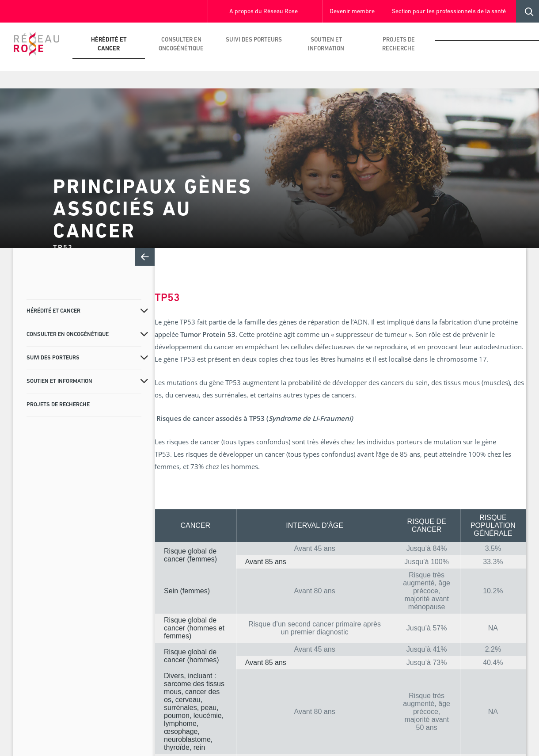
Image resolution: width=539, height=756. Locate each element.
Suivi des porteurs (254, 40)
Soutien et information (326, 44)
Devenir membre (352, 12)
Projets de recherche (399, 44)
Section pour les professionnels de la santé (449, 12)
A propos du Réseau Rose (264, 12)
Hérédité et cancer (109, 44)
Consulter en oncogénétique (181, 44)
